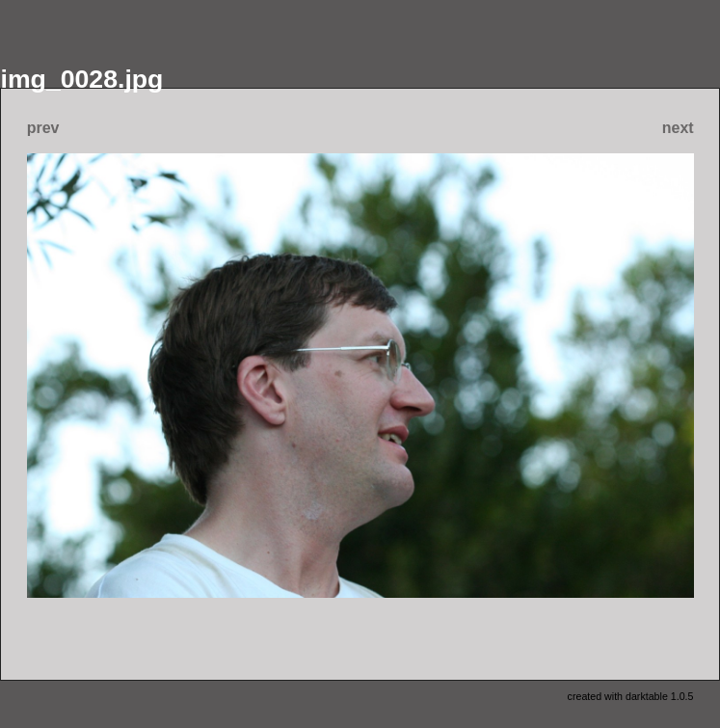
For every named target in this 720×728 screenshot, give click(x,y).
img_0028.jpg (82, 79)
